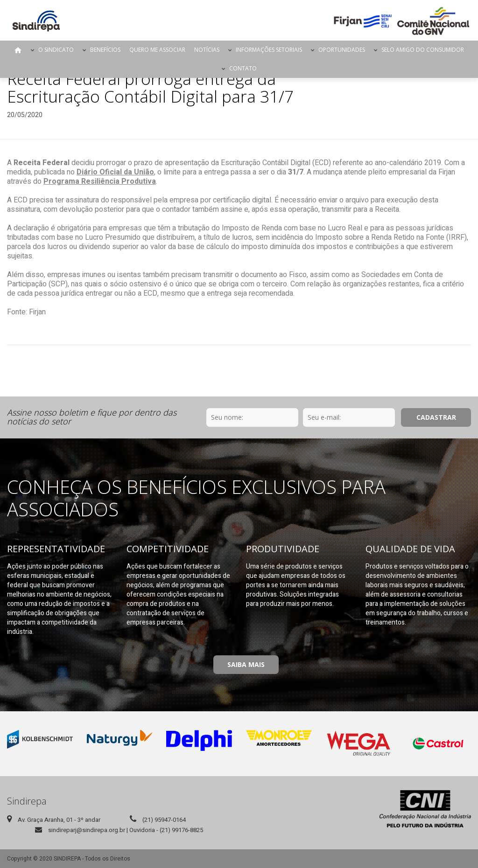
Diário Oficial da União (115, 172)
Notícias (207, 50)
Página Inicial (18, 50)
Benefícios (105, 50)
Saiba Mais (246, 664)
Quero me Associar (157, 50)
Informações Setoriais (269, 50)
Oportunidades (342, 50)
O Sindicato (56, 50)
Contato (243, 68)
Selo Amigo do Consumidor (423, 50)
